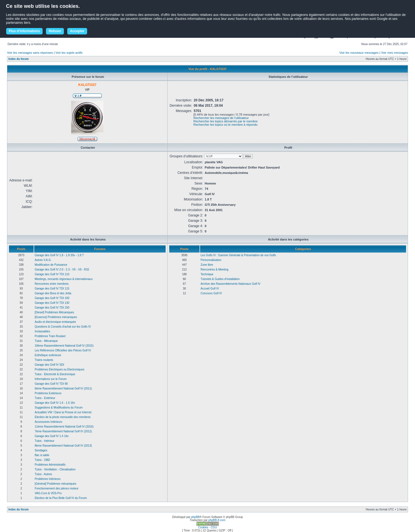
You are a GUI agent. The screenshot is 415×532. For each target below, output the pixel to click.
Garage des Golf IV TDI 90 (51, 384)
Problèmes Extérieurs (48, 393)
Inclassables (42, 331)
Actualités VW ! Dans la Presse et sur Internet (63, 412)
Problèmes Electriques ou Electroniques (60, 369)
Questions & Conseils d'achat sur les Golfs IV (63, 327)
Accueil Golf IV (210, 289)
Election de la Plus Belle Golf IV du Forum (61, 498)
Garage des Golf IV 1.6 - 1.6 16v (55, 403)
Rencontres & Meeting (215, 269)
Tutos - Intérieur (45, 441)
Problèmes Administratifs (50, 465)
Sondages (41, 450)
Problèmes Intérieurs (48, 479)
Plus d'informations (24, 31)
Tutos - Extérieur (45, 398)
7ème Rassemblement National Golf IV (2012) (63, 431)
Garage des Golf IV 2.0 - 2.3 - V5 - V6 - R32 (62, 269)
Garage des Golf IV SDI (49, 365)
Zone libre (207, 265)
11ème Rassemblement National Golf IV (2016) (64, 427)
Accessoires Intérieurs (48, 422)
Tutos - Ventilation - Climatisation (55, 469)
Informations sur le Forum (51, 379)
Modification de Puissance (51, 265)
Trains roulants (44, 360)
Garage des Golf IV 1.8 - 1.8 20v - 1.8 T (59, 255)
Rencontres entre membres (52, 284)
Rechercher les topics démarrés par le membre (225, 121)
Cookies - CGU (207, 527)
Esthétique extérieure (48, 355)
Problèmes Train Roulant (50, 336)
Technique (207, 274)
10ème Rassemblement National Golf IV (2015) (64, 346)
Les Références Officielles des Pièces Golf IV (63, 350)
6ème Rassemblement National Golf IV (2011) (63, 389)
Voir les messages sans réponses (30, 53)
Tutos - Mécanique (46, 341)
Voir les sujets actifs (69, 53)
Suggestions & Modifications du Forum (59, 408)
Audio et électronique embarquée (55, 322)
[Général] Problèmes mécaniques (55, 484)
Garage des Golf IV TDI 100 (52, 298)
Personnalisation (211, 260)
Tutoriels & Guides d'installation (220, 279)
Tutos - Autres (43, 474)
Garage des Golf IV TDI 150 (52, 308)
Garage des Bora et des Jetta (53, 293)
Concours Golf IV (211, 293)
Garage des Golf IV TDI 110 (52, 274)
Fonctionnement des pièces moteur (57, 488)
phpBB (195, 517)
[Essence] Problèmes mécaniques (56, 317)
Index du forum (18, 59)
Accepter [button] (77, 31)
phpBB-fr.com (217, 520)
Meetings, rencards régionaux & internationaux (64, 279)
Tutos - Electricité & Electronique (55, 374)
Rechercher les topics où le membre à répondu (225, 125)
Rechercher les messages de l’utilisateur (221, 118)
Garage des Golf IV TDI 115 (52, 289)
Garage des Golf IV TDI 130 (52, 303)
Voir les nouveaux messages (359, 53)
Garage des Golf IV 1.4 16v (52, 436)
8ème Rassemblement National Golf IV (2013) (63, 446)
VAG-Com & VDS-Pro (48, 493)
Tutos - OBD (42, 460)
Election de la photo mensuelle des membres (63, 417)
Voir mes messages (395, 53)
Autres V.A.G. (43, 260)
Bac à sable (42, 455)
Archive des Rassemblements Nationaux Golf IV (230, 284)
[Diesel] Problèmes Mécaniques (55, 312)
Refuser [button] (55, 31)
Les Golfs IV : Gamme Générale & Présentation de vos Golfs (238, 255)
